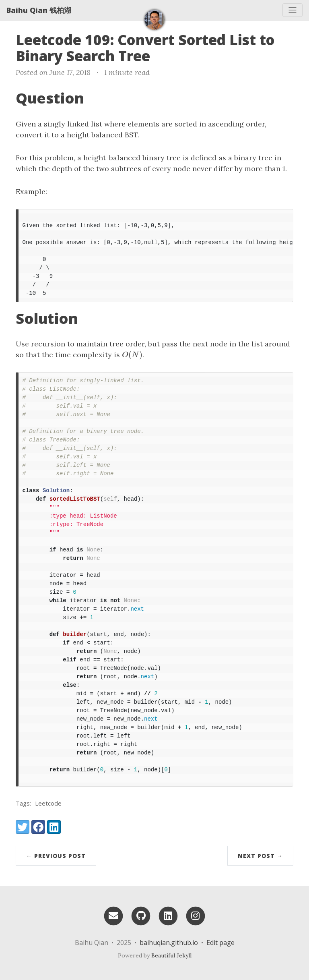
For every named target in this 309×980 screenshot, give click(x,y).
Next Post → (260, 856)
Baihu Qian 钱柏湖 (39, 10)
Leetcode (48, 803)
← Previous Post (56, 856)
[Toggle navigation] (293, 10)
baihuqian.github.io (169, 943)
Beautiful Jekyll (171, 955)
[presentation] (132, 355)
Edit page (220, 943)
